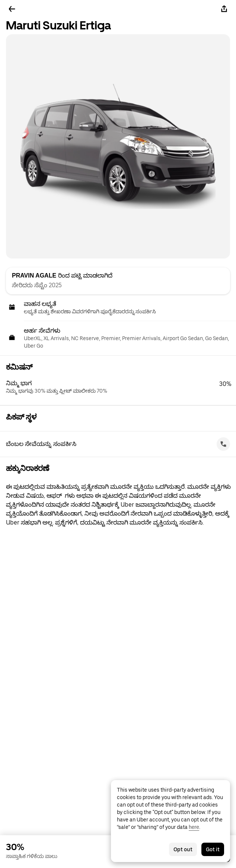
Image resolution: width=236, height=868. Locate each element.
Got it (213, 849)
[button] (121, 387)
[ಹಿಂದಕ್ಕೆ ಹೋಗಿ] (12, 9)
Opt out (183, 849)
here (194, 827)
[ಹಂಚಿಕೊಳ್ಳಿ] (224, 9)
